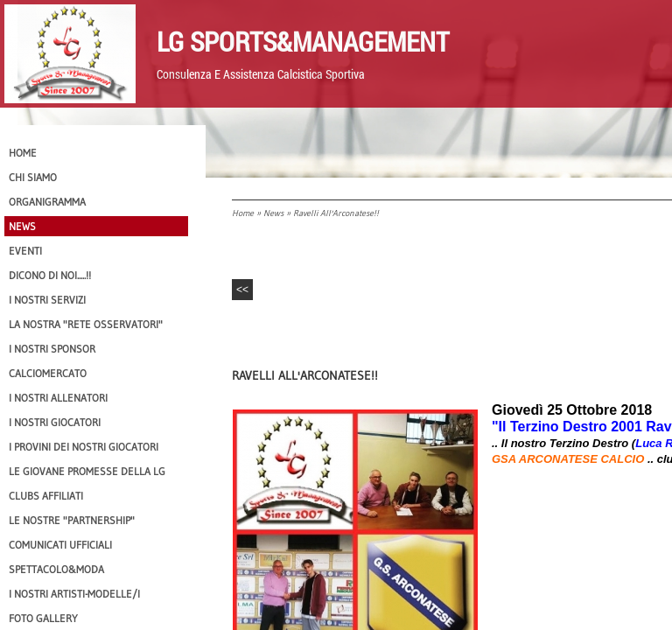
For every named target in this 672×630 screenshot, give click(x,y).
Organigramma (47, 202)
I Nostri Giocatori (55, 422)
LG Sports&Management (303, 41)
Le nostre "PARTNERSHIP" (72, 520)
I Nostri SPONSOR (52, 349)
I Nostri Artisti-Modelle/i (74, 594)
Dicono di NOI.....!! (50, 275)
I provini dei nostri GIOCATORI (84, 447)
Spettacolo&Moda (56, 569)
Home (243, 213)
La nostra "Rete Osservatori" (86, 324)
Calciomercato (48, 373)
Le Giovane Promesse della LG (87, 471)
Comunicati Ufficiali (60, 545)
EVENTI (25, 251)
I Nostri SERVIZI (47, 300)
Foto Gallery (43, 618)
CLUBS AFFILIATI (46, 496)
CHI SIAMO (33, 177)
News (273, 213)
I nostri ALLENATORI (58, 398)
